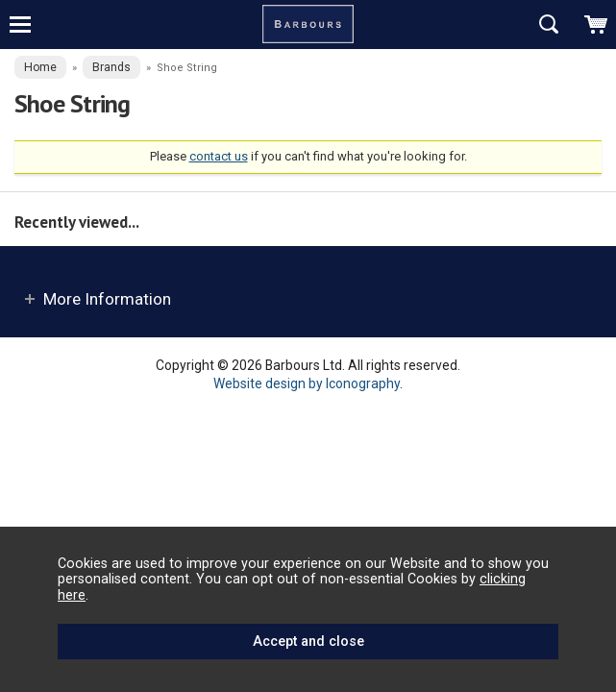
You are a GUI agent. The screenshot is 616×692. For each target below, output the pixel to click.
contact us (219, 156)
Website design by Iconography (307, 383)
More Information (107, 299)
